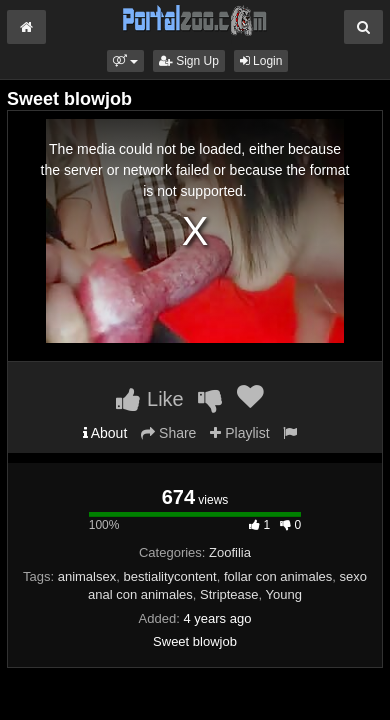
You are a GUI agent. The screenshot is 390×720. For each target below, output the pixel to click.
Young (284, 594)
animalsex (87, 576)
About (105, 433)
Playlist (239, 433)
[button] (125, 61)
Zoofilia (230, 552)
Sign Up (189, 61)
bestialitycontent (169, 576)
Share (168, 433)
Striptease (229, 594)
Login (261, 61)
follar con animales (278, 576)
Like (149, 399)
